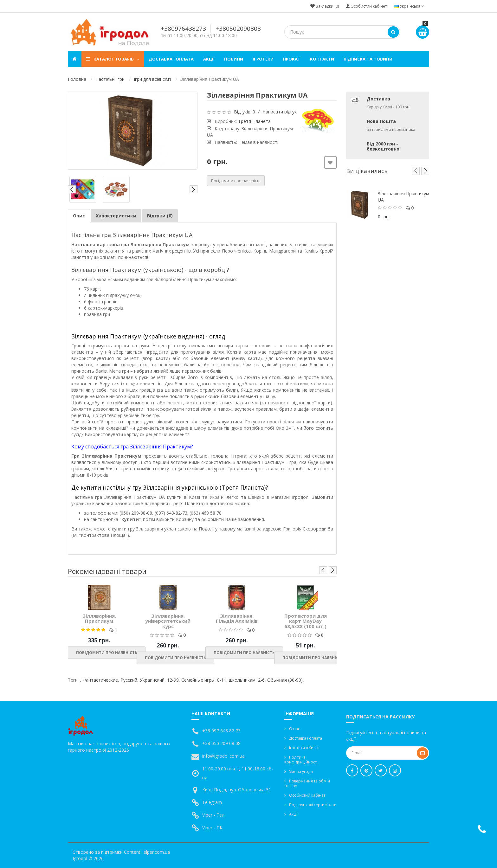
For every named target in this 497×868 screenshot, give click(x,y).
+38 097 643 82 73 (221, 731)
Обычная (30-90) (285, 680)
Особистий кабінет (307, 795)
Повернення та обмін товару (307, 783)
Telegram (212, 802)
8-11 (222, 680)
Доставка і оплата (171, 59)
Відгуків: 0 (245, 112)
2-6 (261, 680)
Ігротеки (263, 59)
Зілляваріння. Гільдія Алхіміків (237, 618)
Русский (129, 680)
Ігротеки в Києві (304, 748)
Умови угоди (301, 772)
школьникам (242, 680)
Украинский (152, 680)
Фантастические (100, 680)
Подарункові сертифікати (313, 805)
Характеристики (116, 216)
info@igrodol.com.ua (223, 756)
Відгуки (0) (160, 216)
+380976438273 (183, 29)
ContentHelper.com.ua (147, 852)
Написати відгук (280, 112)
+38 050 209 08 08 (221, 743)
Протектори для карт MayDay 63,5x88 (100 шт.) (306, 621)
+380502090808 (238, 29)
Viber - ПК (212, 828)
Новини (234, 59)
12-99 (173, 680)
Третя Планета (254, 121)
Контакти (322, 59)
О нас (294, 729)
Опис (79, 216)
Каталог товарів (113, 59)
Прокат (292, 59)
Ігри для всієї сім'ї (152, 79)
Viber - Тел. (214, 815)
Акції (209, 59)
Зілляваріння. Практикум (99, 618)
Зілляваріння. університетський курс (168, 621)
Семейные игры (198, 680)
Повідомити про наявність (236, 181)
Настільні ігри (110, 79)
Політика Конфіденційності (301, 760)
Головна (77, 79)
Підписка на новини (368, 59)
